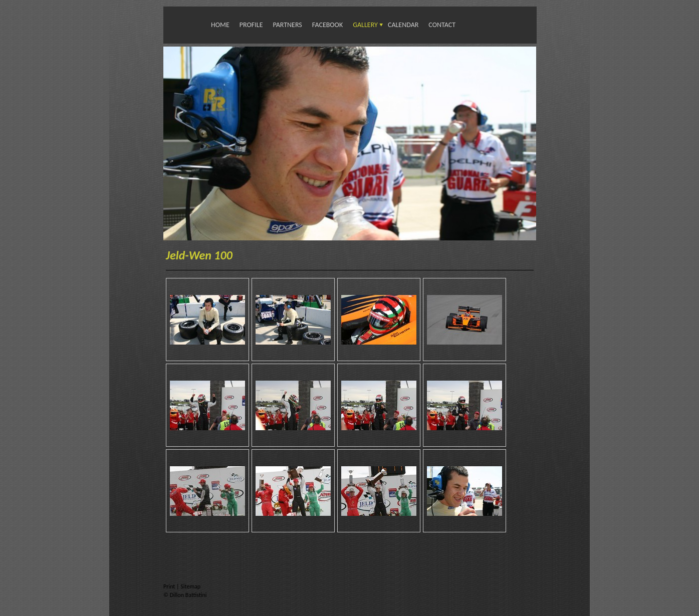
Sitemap (190, 586)
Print (170, 586)
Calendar (403, 25)
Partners (287, 25)
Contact (442, 25)
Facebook (327, 25)
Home (220, 25)
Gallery (365, 25)
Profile (251, 25)
